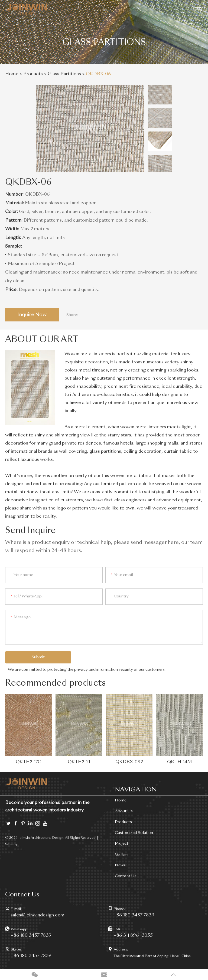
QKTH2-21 (79, 762)
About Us (124, 811)
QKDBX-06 (98, 74)
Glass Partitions (64, 74)
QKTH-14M (180, 762)
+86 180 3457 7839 (31, 936)
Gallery (122, 855)
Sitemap (12, 844)
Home (12, 74)
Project (122, 844)
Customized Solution (134, 833)
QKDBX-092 (129, 762)
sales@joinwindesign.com (38, 916)
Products (33, 74)
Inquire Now (32, 315)
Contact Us (126, 876)
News (120, 866)
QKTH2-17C (29, 762)
